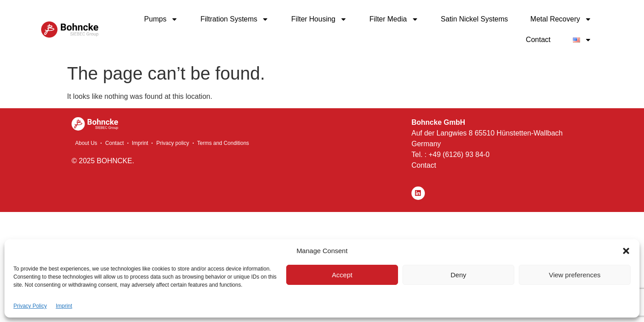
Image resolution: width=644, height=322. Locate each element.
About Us (86, 143)
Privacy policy (172, 143)
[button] (626, 251)
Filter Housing (319, 19)
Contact (538, 40)
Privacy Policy (30, 306)
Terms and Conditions (223, 143)
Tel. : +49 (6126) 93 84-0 (451, 155)
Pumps (161, 19)
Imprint (64, 306)
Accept (342, 275)
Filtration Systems (235, 19)
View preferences (575, 275)
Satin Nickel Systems (475, 19)
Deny (458, 275)
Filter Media (394, 19)
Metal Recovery (561, 19)
